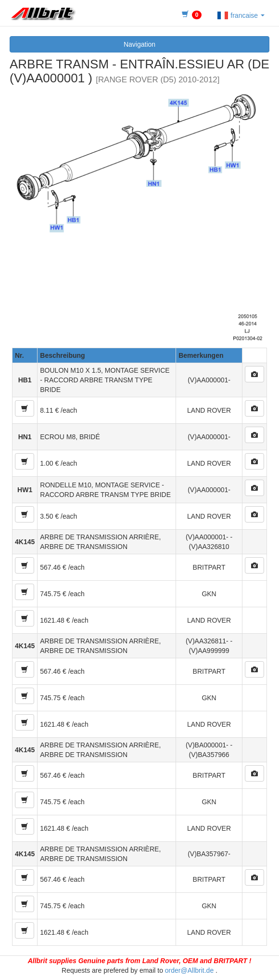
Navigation (139, 44)
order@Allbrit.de (189, 970)
